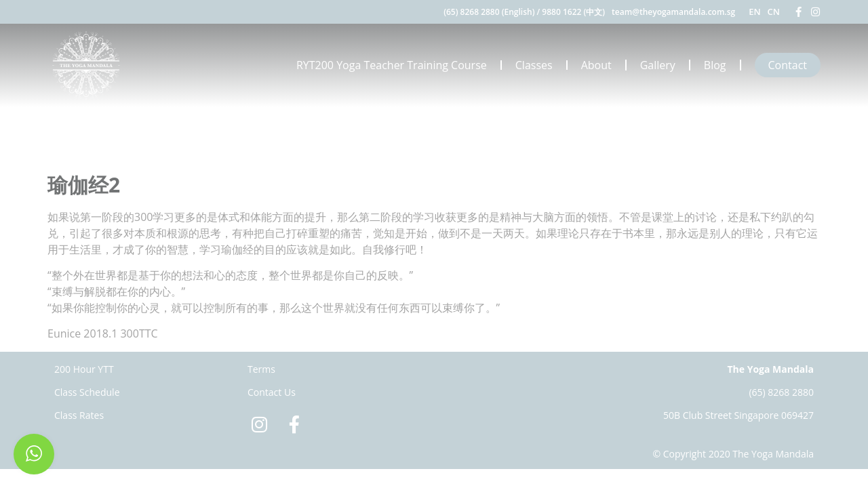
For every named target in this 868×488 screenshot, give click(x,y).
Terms (261, 369)
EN (754, 12)
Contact (788, 65)
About (596, 65)
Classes (534, 65)
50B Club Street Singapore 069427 (738, 415)
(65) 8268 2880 (781, 392)
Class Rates (79, 415)
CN (774, 12)
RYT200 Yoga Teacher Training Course (392, 65)
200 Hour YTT (84, 369)
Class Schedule (87, 392)
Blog (715, 65)
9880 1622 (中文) (573, 12)
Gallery (658, 65)
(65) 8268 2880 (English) (489, 12)
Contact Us (272, 392)
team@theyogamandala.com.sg (673, 12)
